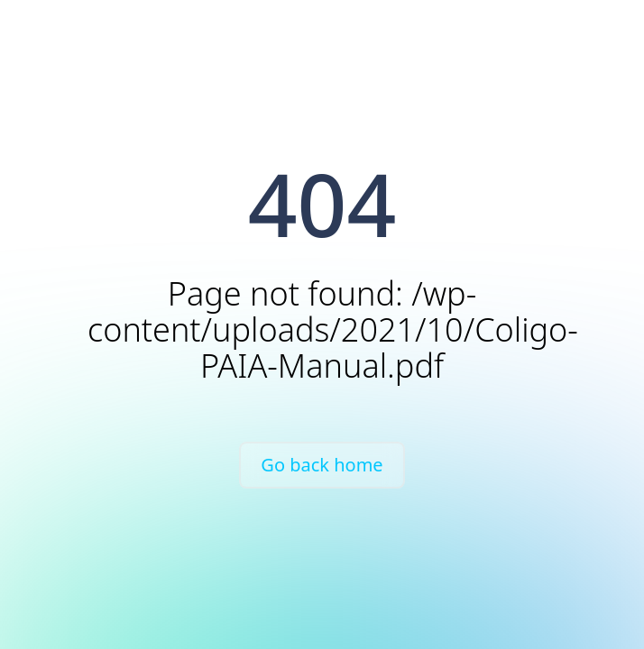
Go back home (322, 465)
